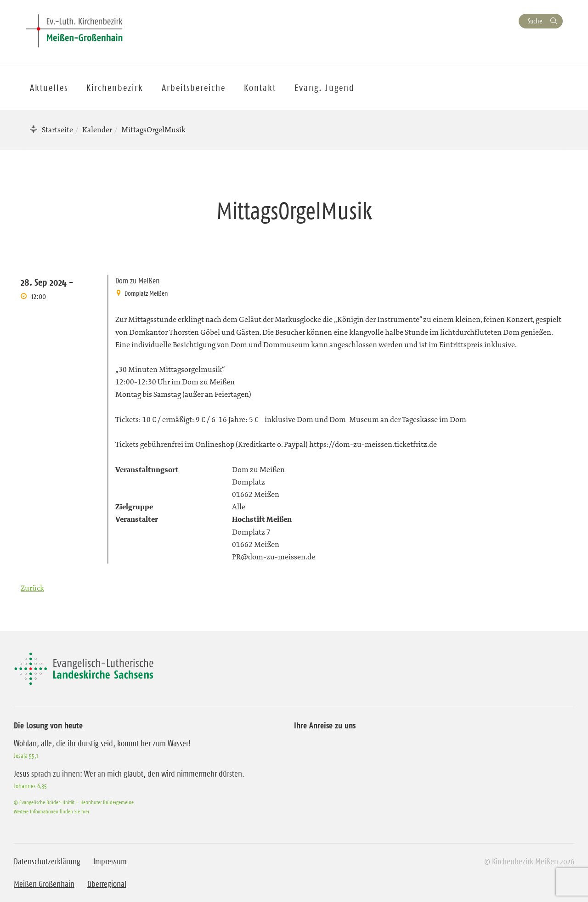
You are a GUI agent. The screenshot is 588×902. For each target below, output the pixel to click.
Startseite (57, 130)
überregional (107, 884)
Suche (535, 21)
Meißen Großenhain (44, 884)
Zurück (32, 588)
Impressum (110, 862)
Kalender (97, 130)
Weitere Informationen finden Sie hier (51, 811)
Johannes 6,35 (30, 786)
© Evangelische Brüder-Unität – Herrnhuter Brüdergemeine (74, 802)
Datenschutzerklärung (47, 862)
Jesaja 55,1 (26, 755)
